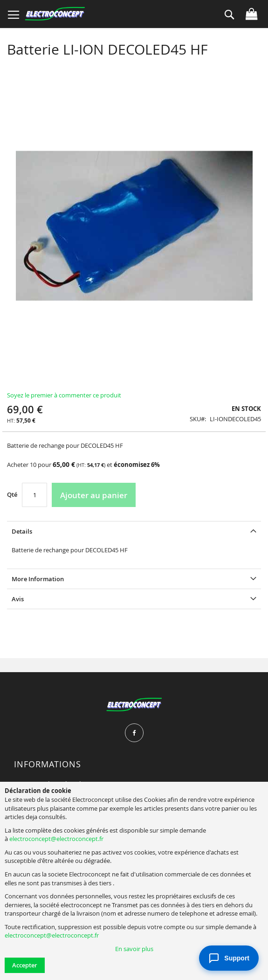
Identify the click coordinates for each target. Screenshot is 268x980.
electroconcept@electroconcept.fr (56, 839)
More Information (38, 579)
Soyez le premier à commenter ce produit (64, 395)
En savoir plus (134, 949)
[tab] (134, 531)
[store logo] (55, 14)
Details (22, 531)
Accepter (25, 965)
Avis (18, 599)
